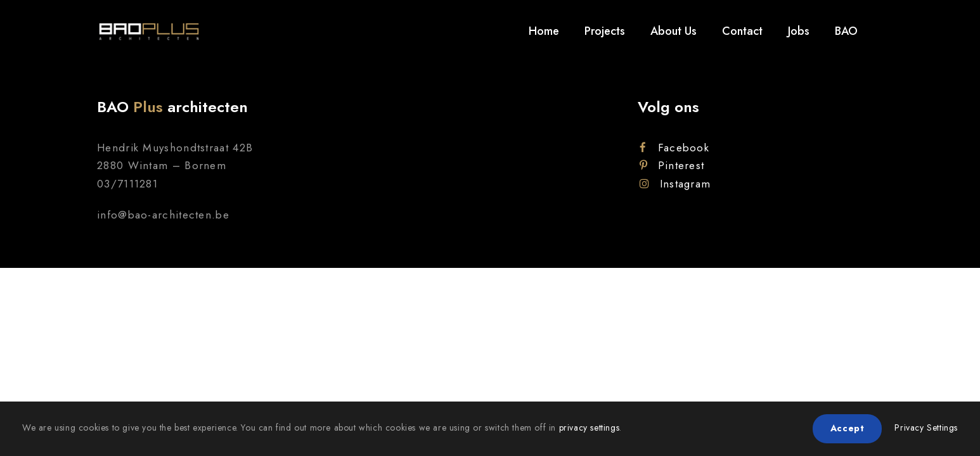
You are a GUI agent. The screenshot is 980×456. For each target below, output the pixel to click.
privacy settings (590, 427)
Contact (742, 31)
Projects (605, 31)
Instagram (675, 184)
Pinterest (672, 165)
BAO (846, 31)
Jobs (799, 31)
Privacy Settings (926, 427)
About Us (674, 31)
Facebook (674, 148)
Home (544, 31)
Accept (848, 428)
